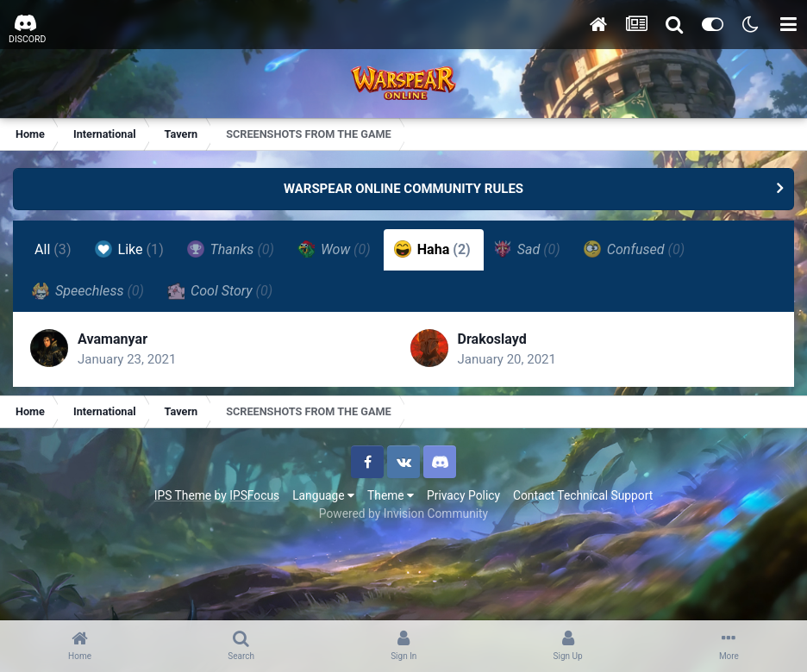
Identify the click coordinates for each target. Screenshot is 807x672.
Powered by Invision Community (403, 513)
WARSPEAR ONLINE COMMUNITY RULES (403, 189)
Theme (391, 495)
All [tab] (53, 249)
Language (323, 495)
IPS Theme (183, 495)
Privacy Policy (463, 495)
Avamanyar (113, 339)
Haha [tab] (432, 249)
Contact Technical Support (583, 495)
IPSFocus (254, 495)
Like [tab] (129, 249)
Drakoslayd (492, 339)
